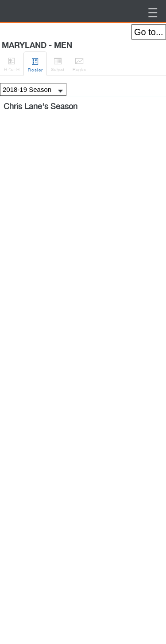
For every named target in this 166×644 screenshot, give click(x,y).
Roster (35, 63)
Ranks (79, 63)
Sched (58, 63)
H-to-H (12, 63)
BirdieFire (11, 11)
